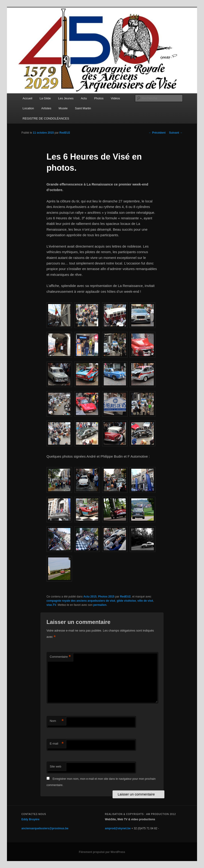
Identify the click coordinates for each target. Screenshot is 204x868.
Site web (56, 766)
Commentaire (60, 657)
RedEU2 (65, 133)
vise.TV (51, 605)
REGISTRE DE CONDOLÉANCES (46, 118)
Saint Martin (83, 108)
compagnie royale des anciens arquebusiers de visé (81, 601)
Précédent (157, 133)
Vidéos (115, 98)
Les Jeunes (66, 98)
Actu (84, 98)
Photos (99, 98)
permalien (100, 605)
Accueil (28, 98)
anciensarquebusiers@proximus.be (45, 828)
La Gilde (45, 98)
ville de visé (145, 601)
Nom (57, 721)
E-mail (57, 744)
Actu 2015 (90, 597)
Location (28, 108)
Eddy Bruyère (30, 819)
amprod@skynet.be (118, 828)
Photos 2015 (106, 597)
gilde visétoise (126, 601)
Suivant (176, 133)
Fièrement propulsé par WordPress (102, 852)
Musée (63, 108)
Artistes (46, 108)
